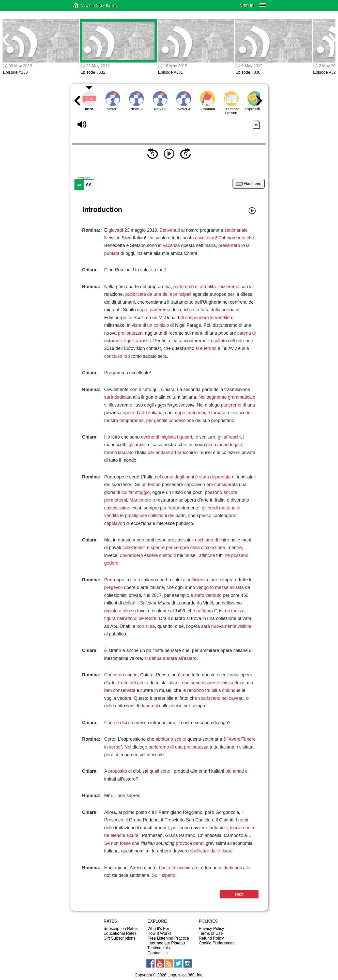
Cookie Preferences (217, 943)
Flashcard (253, 184)
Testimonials (159, 948)
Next (239, 894)
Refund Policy (211, 938)
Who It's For (158, 929)
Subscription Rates (120, 929)
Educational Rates (120, 933)
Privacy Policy (211, 929)
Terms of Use (211, 933)
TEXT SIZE (84, 178)
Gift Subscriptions (119, 938)
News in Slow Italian (83, 5)
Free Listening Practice (168, 938)
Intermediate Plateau (166, 943)
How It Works (159, 933)
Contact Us (157, 953)
